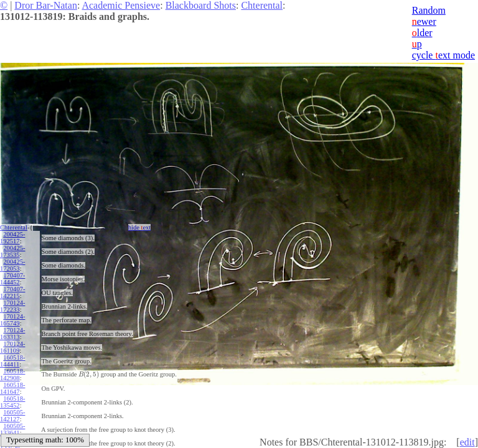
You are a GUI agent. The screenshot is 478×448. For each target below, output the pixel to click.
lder (422, 33)
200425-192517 (12, 238)
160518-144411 (12, 361)
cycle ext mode (443, 55)
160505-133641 (12, 429)
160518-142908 (12, 375)
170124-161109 (12, 347)
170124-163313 (12, 334)
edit (467, 442)
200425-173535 (12, 251)
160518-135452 (12, 402)
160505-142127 (12, 416)
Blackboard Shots (201, 5)
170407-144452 (12, 279)
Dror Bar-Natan (46, 5)
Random (429, 10)
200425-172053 (12, 265)
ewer (424, 21)
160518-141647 (12, 388)
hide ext (140, 227)
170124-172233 (12, 306)
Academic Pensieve (121, 5)
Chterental (262, 5)
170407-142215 (12, 292)
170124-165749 (12, 320)
